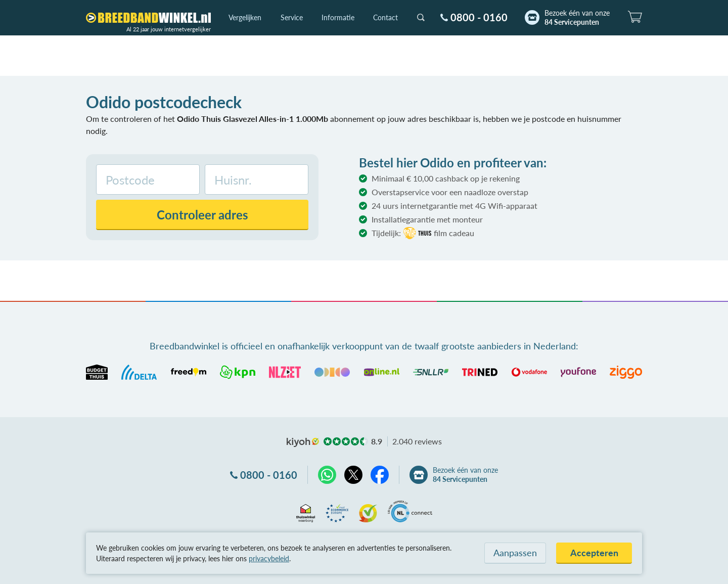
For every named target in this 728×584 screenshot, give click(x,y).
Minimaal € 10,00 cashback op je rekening (446, 178)
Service (292, 17)
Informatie (338, 17)
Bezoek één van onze (577, 18)
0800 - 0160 (479, 17)
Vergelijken (245, 17)
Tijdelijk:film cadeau (423, 233)
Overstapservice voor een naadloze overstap (450, 192)
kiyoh (303, 442)
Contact (385, 17)
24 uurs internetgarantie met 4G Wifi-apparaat (454, 206)
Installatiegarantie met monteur (427, 219)
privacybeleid (269, 558)
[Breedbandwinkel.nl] (148, 18)
